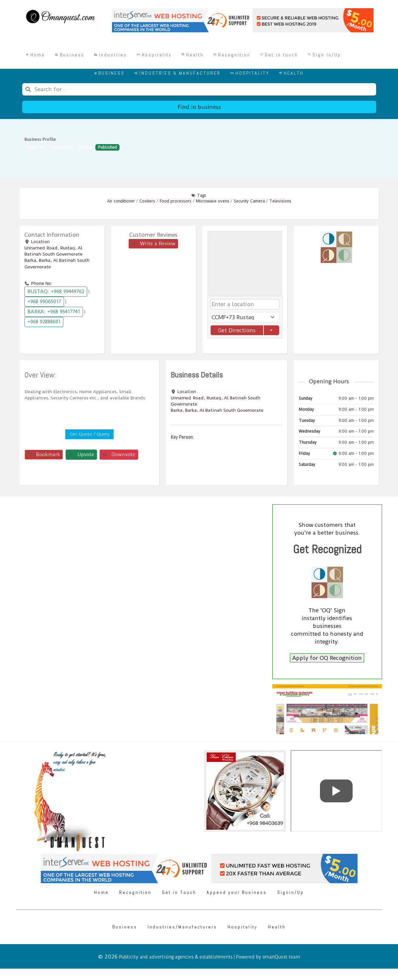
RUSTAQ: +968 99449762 (56, 291)
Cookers (147, 201)
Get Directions (237, 330)
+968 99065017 (44, 302)
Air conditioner (121, 201)
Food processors (175, 201)
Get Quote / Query (89, 434)
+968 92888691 (44, 322)
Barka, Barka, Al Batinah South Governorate (217, 410)
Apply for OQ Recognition (327, 658)
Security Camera (249, 201)
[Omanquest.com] (60, 18)
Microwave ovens (213, 201)
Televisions (280, 201)
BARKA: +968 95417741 (54, 312)
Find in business (199, 107)
